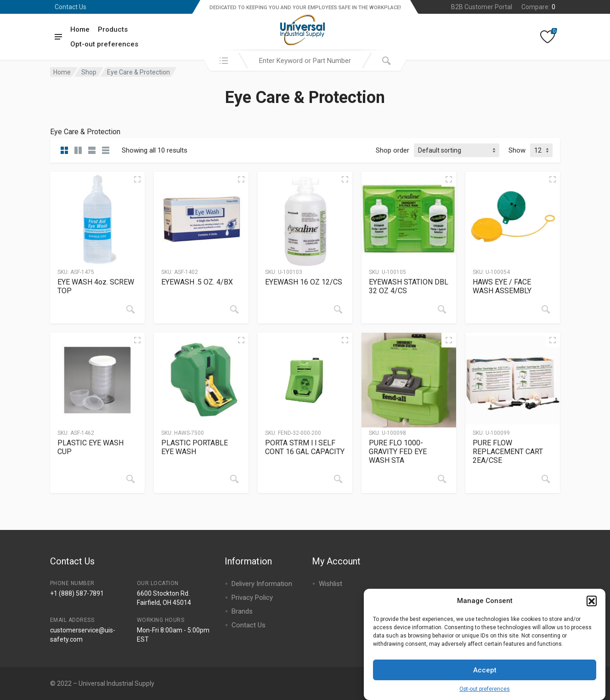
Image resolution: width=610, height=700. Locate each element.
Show (517, 150)
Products (113, 29)
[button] (592, 606)
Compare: (538, 7)
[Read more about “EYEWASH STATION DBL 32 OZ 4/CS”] (442, 309)
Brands (242, 611)
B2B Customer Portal (482, 7)
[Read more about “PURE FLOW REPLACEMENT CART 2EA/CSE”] (546, 479)
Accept (485, 676)
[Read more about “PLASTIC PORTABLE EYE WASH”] (234, 479)
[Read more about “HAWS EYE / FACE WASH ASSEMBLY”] (546, 309)
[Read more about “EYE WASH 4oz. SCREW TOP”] (130, 309)
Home (80, 29)
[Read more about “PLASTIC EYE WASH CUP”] (130, 479)
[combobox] (305, 61)
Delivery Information (262, 584)
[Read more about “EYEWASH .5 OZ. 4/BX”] (234, 309)
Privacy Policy (252, 598)
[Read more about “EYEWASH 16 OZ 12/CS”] (338, 309)
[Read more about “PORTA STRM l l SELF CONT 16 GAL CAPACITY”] (338, 479)
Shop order (393, 150)
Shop (89, 72)
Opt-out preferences (485, 695)
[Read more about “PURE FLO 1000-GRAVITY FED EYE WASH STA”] (442, 479)
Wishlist (330, 584)
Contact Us (71, 7)
